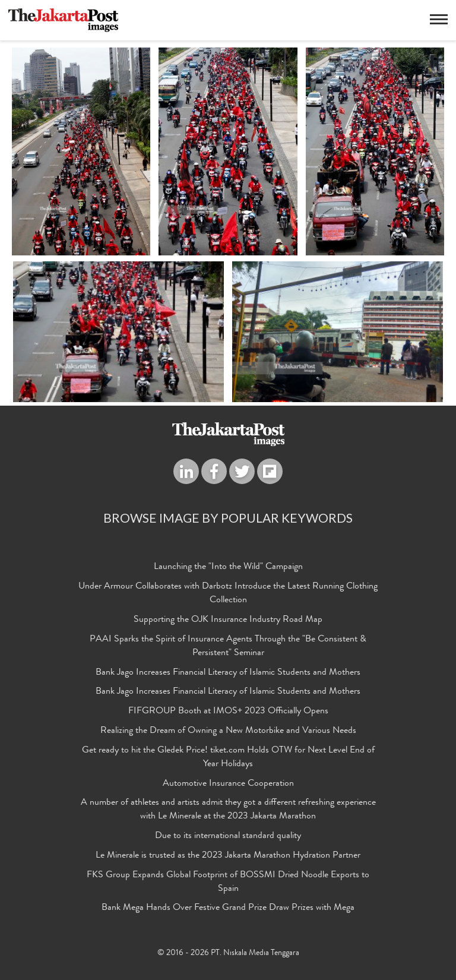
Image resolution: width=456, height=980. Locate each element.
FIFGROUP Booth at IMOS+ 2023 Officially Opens (228, 712)
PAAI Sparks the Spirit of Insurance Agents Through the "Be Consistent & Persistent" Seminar (228, 647)
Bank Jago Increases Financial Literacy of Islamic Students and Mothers (228, 674)
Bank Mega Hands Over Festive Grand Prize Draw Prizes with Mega (228, 909)
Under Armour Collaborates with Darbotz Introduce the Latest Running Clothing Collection (228, 594)
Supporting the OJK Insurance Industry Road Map (228, 621)
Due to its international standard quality (228, 837)
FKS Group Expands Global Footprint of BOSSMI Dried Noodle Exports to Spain (228, 883)
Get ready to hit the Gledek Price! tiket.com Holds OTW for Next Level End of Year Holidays (228, 758)
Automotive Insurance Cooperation (228, 785)
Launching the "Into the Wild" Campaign (228, 568)
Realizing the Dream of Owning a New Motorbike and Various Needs (228, 732)
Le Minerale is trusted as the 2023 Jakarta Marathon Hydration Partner (228, 856)
